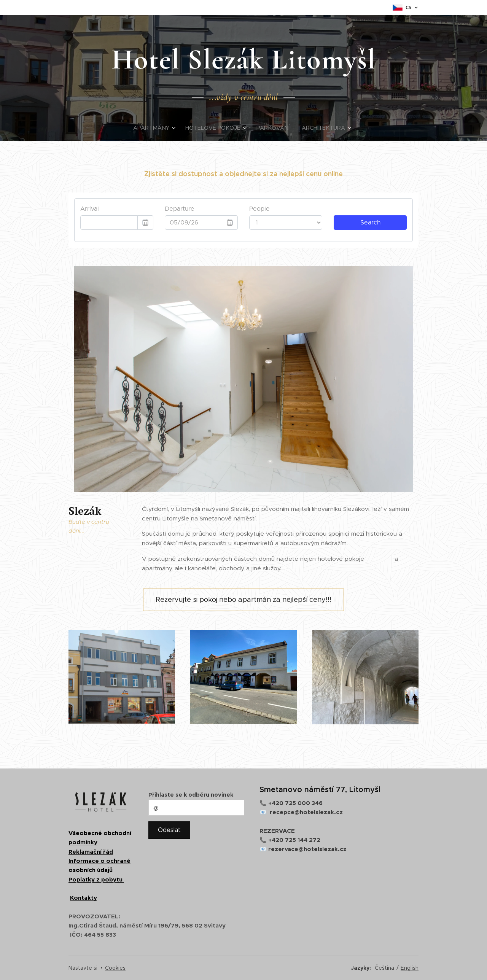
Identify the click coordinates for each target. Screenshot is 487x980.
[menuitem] (158, 128)
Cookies (115, 968)
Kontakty (84, 898)
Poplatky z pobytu (96, 879)
